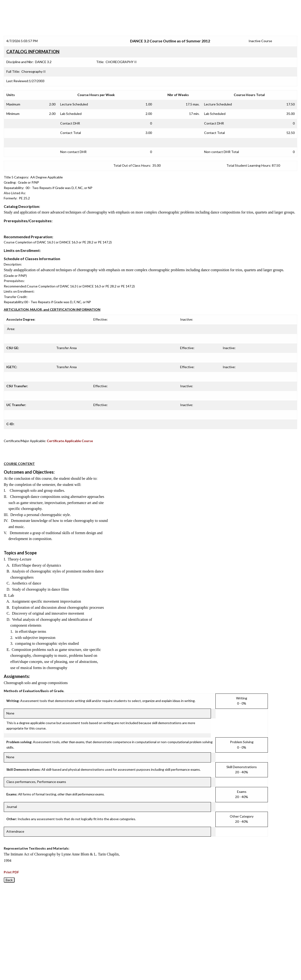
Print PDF (11, 872)
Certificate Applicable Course (70, 441)
